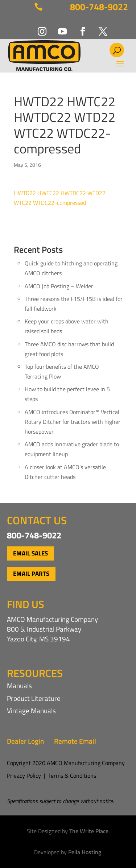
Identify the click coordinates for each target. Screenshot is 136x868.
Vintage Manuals (31, 710)
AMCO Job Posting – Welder (59, 286)
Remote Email (75, 741)
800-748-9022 (99, 7)
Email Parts (31, 574)
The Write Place (89, 831)
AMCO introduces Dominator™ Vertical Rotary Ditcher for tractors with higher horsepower (73, 422)
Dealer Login (25, 741)
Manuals (19, 685)
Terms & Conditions (72, 776)
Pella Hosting (85, 852)
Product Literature (34, 698)
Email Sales (30, 553)
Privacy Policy (24, 776)
